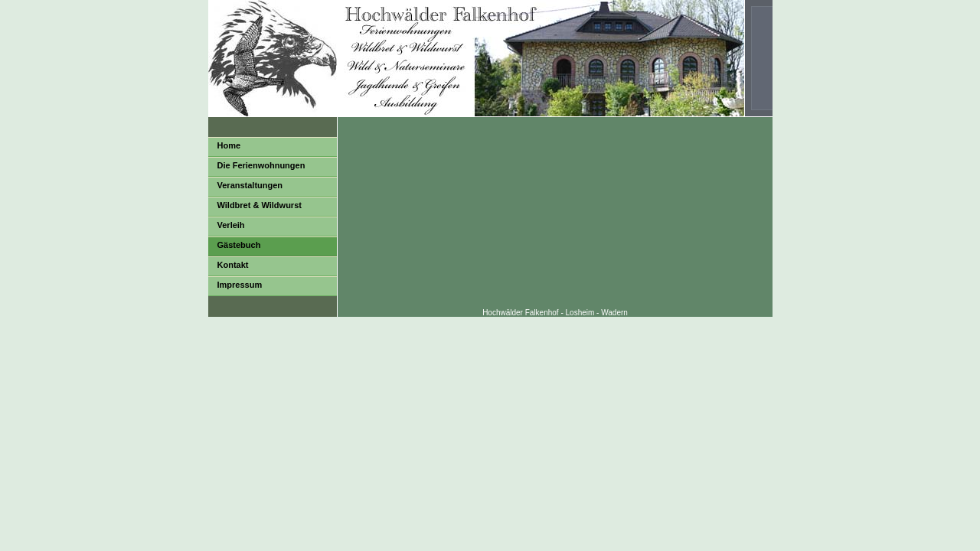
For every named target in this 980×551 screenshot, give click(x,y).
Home (229, 145)
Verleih (231, 225)
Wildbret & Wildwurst (260, 205)
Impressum (240, 285)
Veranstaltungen (250, 185)
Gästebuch (239, 245)
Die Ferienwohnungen (261, 165)
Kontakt (233, 265)
